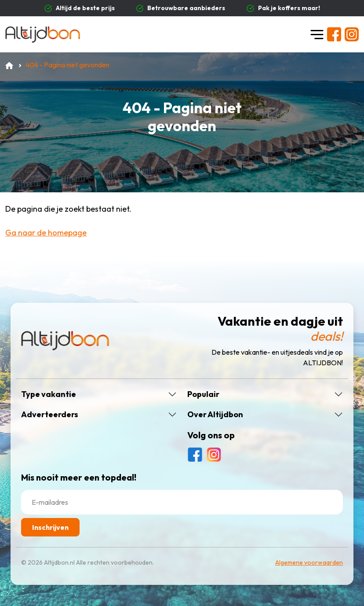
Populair (203, 394)
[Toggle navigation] (317, 34)
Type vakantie (49, 394)
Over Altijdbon (215, 415)
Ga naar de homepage (46, 233)
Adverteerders (50, 415)
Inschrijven (50, 527)
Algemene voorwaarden (309, 562)
